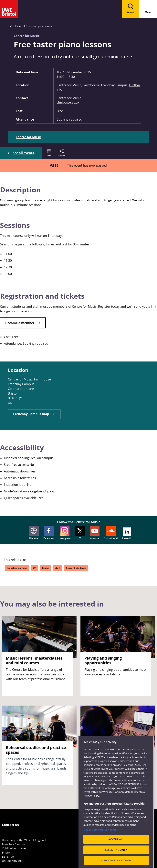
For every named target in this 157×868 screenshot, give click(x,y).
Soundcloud (111, 533)
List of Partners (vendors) (100, 841)
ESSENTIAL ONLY (116, 861)
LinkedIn (127, 534)
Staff (58, 568)
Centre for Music (29, 137)
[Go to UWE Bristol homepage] (11, 26)
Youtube (95, 533)
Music (46, 568)
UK (35, 568)
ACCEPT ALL (116, 851)
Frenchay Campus (17, 568)
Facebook (49, 533)
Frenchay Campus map (31, 414)
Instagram (65, 533)
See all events (23, 153)
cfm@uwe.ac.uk (68, 102)
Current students (76, 568)
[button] (49, 153)
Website (34, 533)
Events (19, 26)
